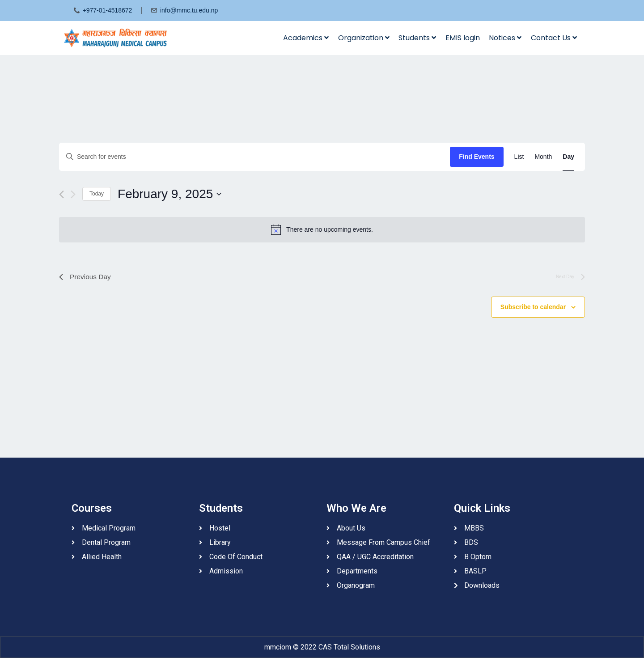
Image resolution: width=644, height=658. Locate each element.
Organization (364, 38)
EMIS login (463, 38)
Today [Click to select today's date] (97, 194)
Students (417, 38)
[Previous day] (61, 194)
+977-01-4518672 (107, 10)
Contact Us (554, 38)
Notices (505, 38)
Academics (306, 38)
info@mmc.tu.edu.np (189, 10)
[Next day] (73, 194)
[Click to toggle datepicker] (169, 194)
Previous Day (86, 277)
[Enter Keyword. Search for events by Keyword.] (254, 157)
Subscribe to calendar (533, 307)
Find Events (477, 157)
